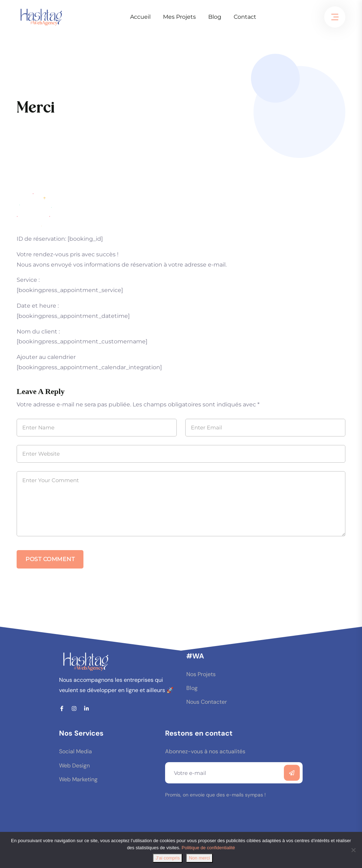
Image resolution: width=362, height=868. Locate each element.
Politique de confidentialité (208, 848)
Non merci (199, 858)
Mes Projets (179, 17)
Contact (245, 17)
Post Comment (50, 559)
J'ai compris (168, 858)
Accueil (140, 17)
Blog (215, 17)
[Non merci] (353, 850)
